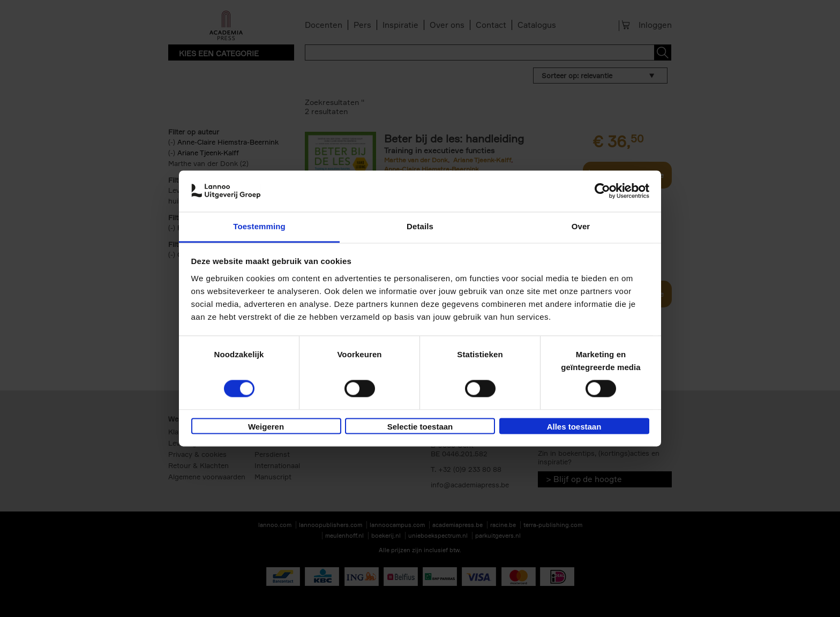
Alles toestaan (574, 427)
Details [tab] (420, 226)
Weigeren (266, 427)
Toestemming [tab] (259, 226)
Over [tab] (581, 226)
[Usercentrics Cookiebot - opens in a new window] (602, 191)
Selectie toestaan (420, 427)
